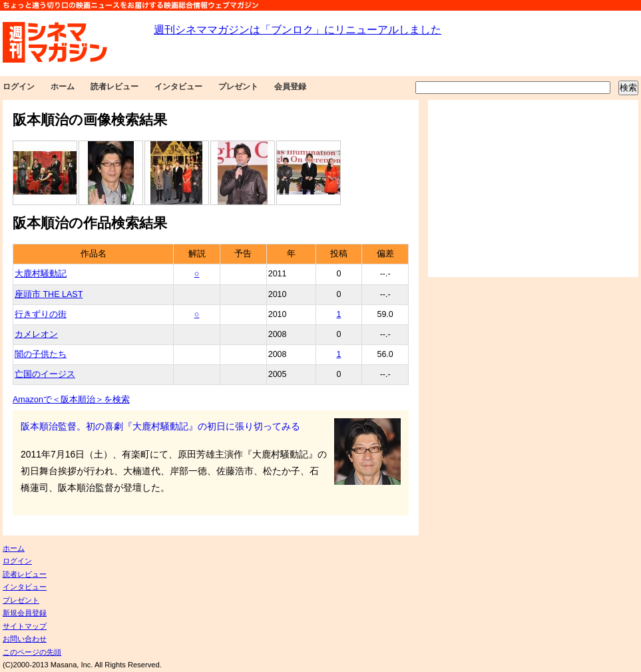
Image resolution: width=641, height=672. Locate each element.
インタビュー (178, 87)
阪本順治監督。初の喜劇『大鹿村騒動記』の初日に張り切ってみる (160, 426)
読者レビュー (114, 87)
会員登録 (290, 87)
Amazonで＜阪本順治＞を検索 (71, 400)
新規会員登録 (25, 613)
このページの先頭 (32, 652)
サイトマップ (25, 626)
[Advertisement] (533, 188)
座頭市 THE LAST (49, 294)
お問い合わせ (25, 639)
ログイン (19, 87)
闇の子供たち (41, 354)
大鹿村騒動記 (41, 274)
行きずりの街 (41, 314)
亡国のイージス (45, 374)
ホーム (63, 87)
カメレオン (36, 334)
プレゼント (238, 87)
